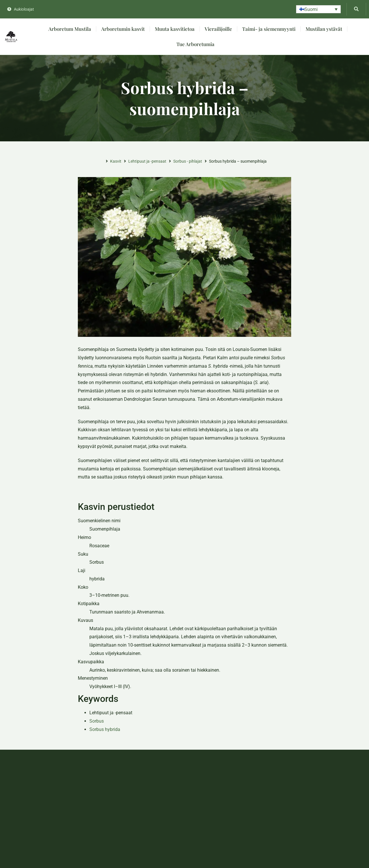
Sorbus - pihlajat (188, 161)
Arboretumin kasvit (123, 29)
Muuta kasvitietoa (175, 29)
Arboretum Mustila (70, 29)
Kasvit (116, 161)
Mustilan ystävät (324, 29)
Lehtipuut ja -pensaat (147, 161)
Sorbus (97, 721)
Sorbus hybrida (105, 729)
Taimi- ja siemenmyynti (269, 29)
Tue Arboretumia (195, 44)
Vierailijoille (218, 29)
